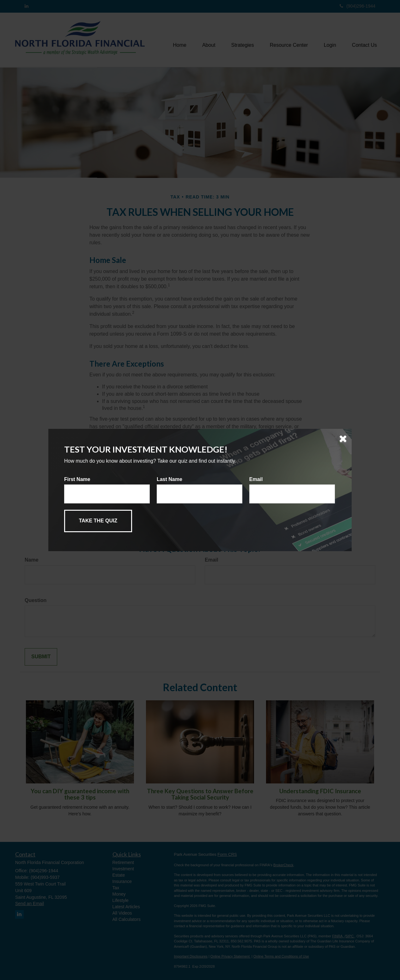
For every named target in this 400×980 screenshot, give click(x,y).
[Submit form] (98, 521)
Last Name (170, 479)
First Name (77, 479)
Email (256, 479)
